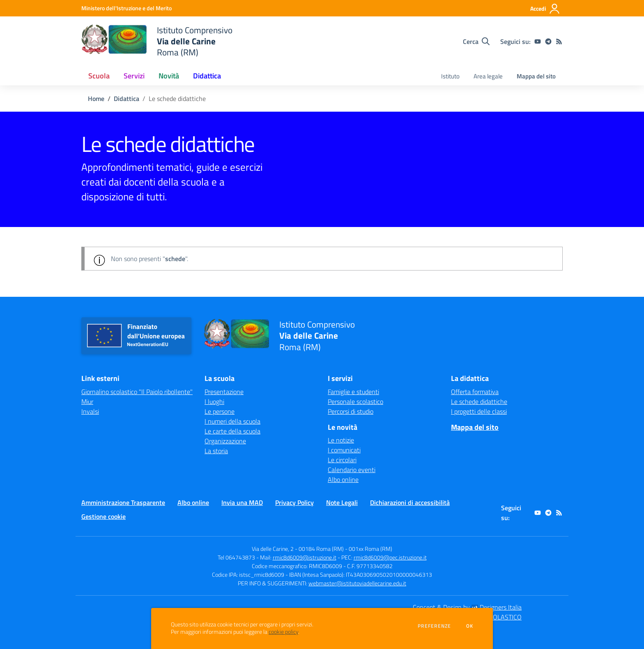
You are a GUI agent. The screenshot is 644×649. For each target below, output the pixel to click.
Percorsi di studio (351, 411)
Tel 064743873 (236, 557)
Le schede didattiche (479, 401)
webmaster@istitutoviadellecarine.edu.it (357, 583)
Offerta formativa (475, 392)
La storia (216, 451)
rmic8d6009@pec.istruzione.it (390, 557)
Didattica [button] (207, 76)
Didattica (126, 99)
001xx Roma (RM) (370, 549)
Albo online (343, 479)
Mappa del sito (536, 76)
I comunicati (344, 450)
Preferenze (434, 626)
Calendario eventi (352, 470)
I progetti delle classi (479, 411)
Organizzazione (225, 441)
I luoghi (214, 401)
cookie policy (283, 632)
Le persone (220, 411)
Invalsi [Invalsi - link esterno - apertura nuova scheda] (90, 411)
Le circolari (342, 460)
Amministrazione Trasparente (123, 502)
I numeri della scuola (232, 421)
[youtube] (538, 41)
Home (96, 99)
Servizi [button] (134, 76)
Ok (470, 626)
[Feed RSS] (559, 41)
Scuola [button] (99, 76)
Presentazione (224, 392)
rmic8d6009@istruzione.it (305, 557)
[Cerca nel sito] (476, 41)
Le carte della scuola (232, 431)
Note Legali (342, 502)
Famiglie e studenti (353, 392)
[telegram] (548, 41)
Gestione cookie (103, 516)
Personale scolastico (355, 401)
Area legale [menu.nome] (488, 76)
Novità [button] (169, 76)
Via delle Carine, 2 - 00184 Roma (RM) (298, 549)
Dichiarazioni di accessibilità (410, 502)
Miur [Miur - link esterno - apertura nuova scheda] (87, 401)
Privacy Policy (294, 502)
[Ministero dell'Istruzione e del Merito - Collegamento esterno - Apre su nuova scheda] (126, 8)
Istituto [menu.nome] (450, 76)
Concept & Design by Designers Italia (467, 607)
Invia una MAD (242, 502)
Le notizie (341, 440)
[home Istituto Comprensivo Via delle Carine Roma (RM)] (157, 41)
